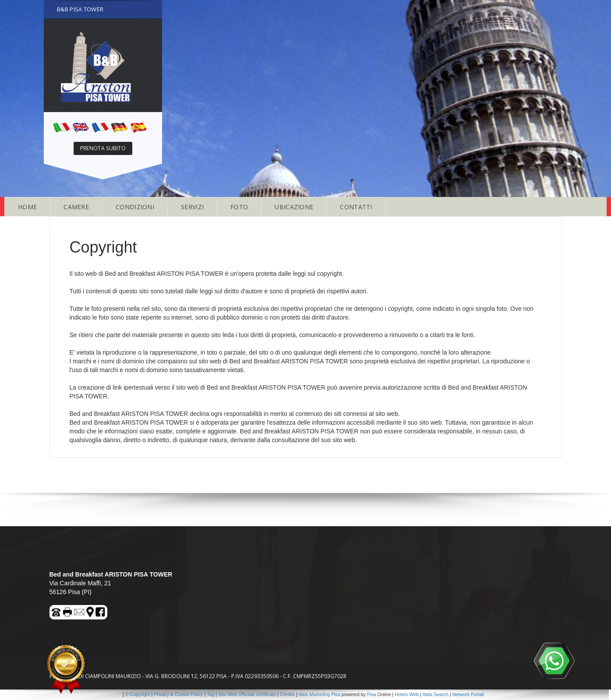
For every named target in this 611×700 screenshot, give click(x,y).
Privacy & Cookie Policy (178, 694)
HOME (27, 207)
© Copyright (138, 694)
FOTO (239, 207)
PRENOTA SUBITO (103, 148)
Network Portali (468, 694)
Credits (287, 694)
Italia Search (436, 694)
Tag (210, 694)
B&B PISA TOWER (80, 9)
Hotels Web (407, 694)
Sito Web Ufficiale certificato (247, 694)
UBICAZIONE (294, 207)
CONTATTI (356, 207)
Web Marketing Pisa (320, 694)
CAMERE (76, 207)
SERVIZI (192, 207)
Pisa (372, 694)
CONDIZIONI (135, 207)
